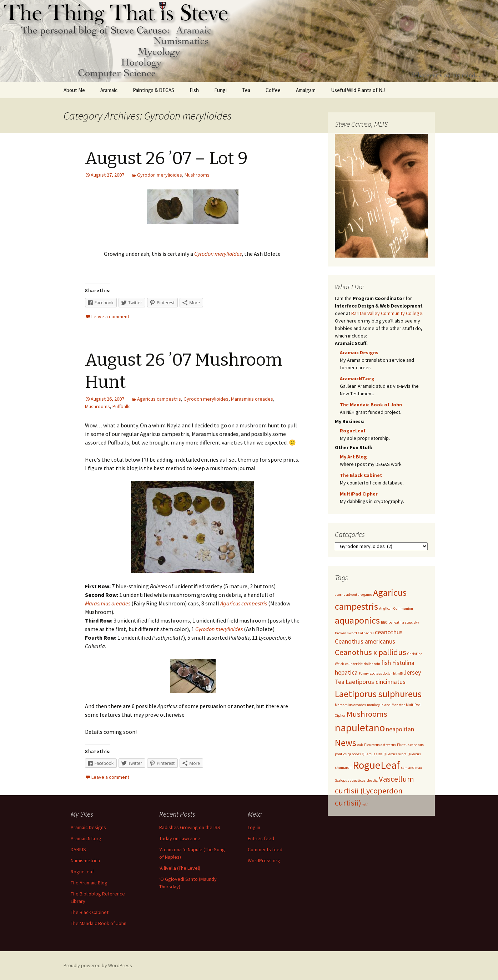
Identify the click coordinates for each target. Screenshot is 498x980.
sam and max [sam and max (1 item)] (411, 768)
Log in (254, 827)
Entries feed (261, 838)
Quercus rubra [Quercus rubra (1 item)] (395, 754)
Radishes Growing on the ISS (190, 827)
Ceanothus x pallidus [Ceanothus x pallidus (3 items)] (371, 652)
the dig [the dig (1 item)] (372, 780)
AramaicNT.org (357, 379)
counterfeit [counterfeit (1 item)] (354, 664)
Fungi (220, 90)
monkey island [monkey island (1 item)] (379, 705)
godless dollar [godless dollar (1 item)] (381, 673)
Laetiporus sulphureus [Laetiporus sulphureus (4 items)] (378, 694)
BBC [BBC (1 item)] (384, 622)
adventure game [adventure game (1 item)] (359, 595)
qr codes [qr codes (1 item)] (354, 754)
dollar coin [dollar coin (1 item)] (372, 664)
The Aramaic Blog (89, 883)
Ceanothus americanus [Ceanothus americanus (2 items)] (365, 641)
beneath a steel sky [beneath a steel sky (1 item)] (404, 622)
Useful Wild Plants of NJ (358, 90)
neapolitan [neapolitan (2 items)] (400, 729)
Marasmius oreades (252, 399)
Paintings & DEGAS (154, 90)
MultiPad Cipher (359, 494)
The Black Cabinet (361, 475)
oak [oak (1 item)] (360, 745)
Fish (194, 90)
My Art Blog (353, 457)
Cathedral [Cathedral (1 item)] (366, 633)
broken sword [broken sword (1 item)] (346, 633)
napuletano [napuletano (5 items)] (360, 728)
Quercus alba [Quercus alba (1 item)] (372, 754)
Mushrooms (197, 175)
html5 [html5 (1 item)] (398, 673)
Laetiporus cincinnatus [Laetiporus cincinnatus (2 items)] (376, 682)
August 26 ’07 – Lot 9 (166, 158)
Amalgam (306, 90)
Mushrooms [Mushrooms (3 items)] (367, 714)
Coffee (273, 90)
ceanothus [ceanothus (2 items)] (389, 632)
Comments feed (265, 849)
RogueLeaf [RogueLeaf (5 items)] (376, 765)
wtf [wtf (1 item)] (365, 804)
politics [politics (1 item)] (341, 754)
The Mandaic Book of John (371, 405)
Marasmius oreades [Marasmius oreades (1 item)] (350, 705)
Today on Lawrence (180, 838)
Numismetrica (85, 860)
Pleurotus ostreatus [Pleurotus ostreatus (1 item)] (380, 745)
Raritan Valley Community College (387, 313)
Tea (246, 90)
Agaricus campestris (159, 399)
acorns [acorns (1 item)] (340, 595)
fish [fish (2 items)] (386, 663)
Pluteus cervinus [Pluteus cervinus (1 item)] (410, 745)
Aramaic (109, 90)
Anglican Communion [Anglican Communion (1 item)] (396, 608)
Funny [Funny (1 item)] (364, 673)
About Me (74, 90)
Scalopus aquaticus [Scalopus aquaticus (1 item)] (350, 780)
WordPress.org (264, 860)
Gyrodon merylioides (160, 175)
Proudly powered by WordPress (98, 965)
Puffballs (122, 406)
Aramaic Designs (359, 352)
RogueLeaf (353, 431)
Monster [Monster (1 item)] (398, 705)
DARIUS (78, 849)
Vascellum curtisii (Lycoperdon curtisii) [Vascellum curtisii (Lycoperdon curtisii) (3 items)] (374, 791)
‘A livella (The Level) (180, 868)
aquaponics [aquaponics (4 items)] (357, 620)
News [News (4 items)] (346, 743)
